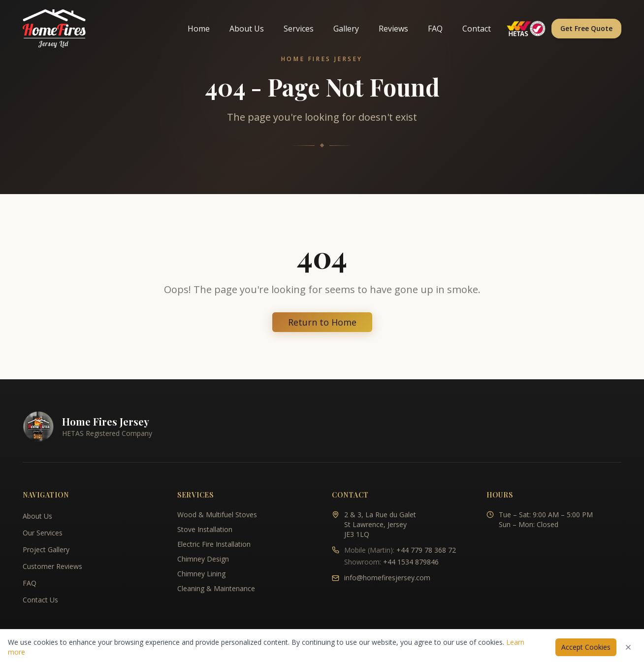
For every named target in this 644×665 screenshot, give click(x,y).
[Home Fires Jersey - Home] (54, 29)
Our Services (43, 533)
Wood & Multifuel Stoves (217, 515)
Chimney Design (203, 559)
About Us (247, 29)
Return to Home (322, 322)
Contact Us (40, 600)
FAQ (435, 29)
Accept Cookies (586, 647)
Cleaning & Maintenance (216, 588)
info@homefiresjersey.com (387, 578)
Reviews (393, 29)
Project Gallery (46, 549)
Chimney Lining (201, 574)
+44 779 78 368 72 (426, 550)
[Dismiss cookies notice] (628, 647)
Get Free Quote (586, 28)
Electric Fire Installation (214, 544)
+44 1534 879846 (411, 562)
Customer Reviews (52, 566)
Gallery (346, 29)
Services (299, 29)
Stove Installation (205, 529)
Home (199, 29)
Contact (477, 29)
